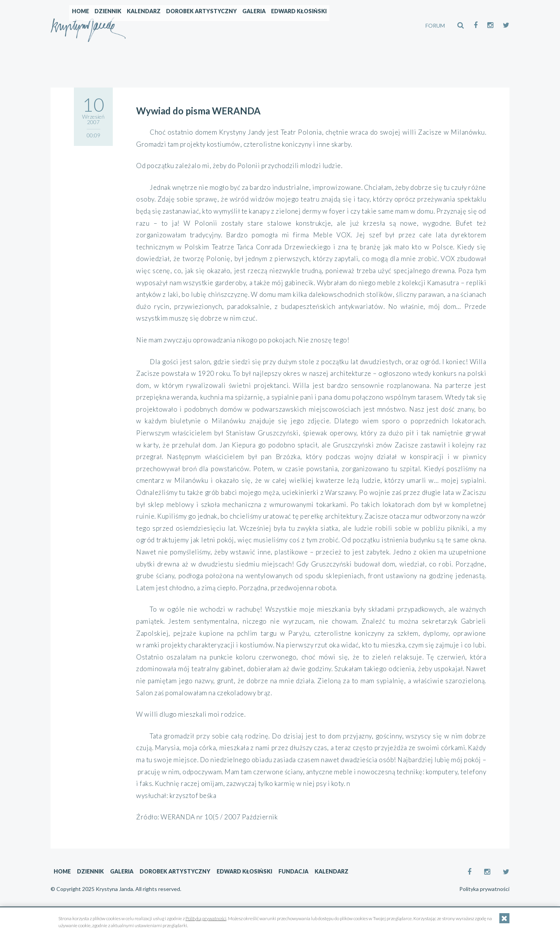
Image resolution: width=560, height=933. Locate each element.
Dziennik (175, 25)
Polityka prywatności (484, 889)
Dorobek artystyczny (268, 25)
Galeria (321, 25)
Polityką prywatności (206, 918)
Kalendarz (211, 25)
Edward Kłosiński (366, 25)
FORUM (435, 25)
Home (147, 25)
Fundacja (293, 871)
